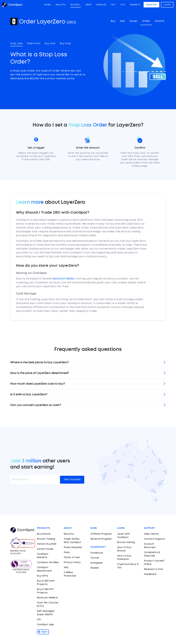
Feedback (150, 574)
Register (151, 5)
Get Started (72, 480)
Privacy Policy (72, 562)
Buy (113, 21)
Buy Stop (65, 44)
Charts (159, 21)
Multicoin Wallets (47, 598)
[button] (88, 363)
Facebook (97, 553)
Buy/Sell (76, 5)
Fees (67, 552)
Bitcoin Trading (46, 539)
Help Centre (151, 534)
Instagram (97, 563)
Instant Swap (45, 549)
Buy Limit (50, 44)
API (39, 620)
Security (69, 534)
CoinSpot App (46, 625)
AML (66, 567)
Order (146, 21)
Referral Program (101, 539)
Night (43, 632)
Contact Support (155, 539)
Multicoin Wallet (64, 279)
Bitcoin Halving (126, 542)
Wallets (61, 5)
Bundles (102, 5)
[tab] (88, 363)
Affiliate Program (101, 534)
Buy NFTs (42, 576)
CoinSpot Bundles (48, 562)
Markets (135, 5)
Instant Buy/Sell (47, 544)
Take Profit (34, 44)
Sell (123, 21)
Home (47, 5)
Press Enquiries (73, 547)
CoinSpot (22, 530)
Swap (89, 5)
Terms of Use (72, 557)
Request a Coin (153, 569)
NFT (113, 5)
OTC (123, 5)
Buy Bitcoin (44, 534)
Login (167, 5)
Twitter (95, 558)
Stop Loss (16, 44)
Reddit (95, 568)
